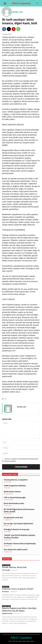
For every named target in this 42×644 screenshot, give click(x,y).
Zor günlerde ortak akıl (13, 517)
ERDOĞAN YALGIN (7, 613)
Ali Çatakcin (6, 587)
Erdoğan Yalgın (6, 606)
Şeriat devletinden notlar (14, 503)
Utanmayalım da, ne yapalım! (16, 480)
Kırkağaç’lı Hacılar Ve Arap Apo (17, 529)
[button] (37, 3)
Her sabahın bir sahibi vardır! (16, 549)
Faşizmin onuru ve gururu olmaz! (18, 589)
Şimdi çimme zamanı (12, 491)
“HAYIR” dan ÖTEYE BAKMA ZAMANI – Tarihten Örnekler (20, 536)
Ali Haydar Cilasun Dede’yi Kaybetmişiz (20, 543)
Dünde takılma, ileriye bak (14, 567)
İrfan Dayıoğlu (6, 565)
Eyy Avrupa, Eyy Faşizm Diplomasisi (18, 523)
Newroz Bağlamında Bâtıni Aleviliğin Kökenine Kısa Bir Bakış (19, 610)
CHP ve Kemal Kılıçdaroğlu (15, 497)
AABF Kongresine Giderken (15, 486)
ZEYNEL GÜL (17, 12)
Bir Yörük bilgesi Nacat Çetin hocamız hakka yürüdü (19, 510)
